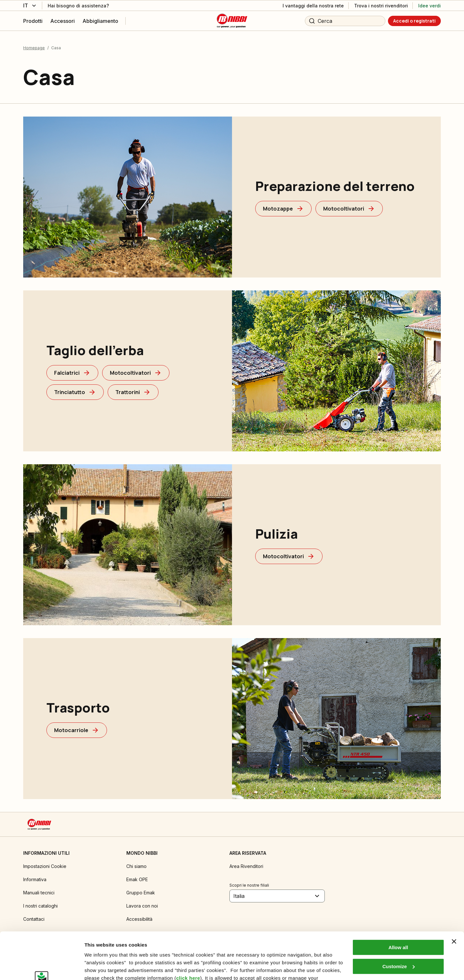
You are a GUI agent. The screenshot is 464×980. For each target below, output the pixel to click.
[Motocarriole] (77, 730)
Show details (99, 967)
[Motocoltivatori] (349, 209)
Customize (399, 922)
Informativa (35, 879)
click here (188, 934)
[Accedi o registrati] (414, 21)
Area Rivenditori (246, 866)
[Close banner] (454, 898)
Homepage (34, 48)
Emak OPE (137, 879)
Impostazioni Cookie (45, 866)
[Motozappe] (283, 209)
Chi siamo (136, 866)
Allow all (398, 904)
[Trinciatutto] (75, 392)
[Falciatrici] (72, 373)
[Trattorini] (133, 392)
